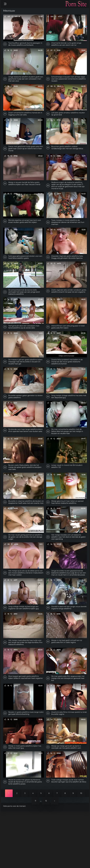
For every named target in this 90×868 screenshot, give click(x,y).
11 (35, 857)
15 (46, 857)
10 (81, 850)
